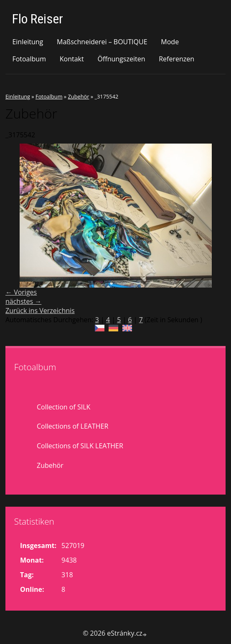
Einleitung (28, 42)
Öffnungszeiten (121, 59)
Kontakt (72, 59)
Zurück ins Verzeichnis (40, 311)
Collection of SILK (63, 407)
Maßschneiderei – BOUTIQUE (102, 42)
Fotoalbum (29, 59)
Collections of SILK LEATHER (80, 446)
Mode (170, 42)
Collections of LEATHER (72, 426)
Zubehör (78, 96)
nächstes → (23, 301)
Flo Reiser (38, 19)
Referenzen (176, 59)
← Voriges (21, 292)
